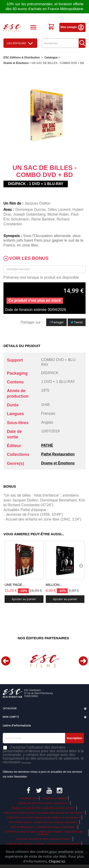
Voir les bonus (29, 258)
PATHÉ (47, 445)
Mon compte (72, 27)
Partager (56, 322)
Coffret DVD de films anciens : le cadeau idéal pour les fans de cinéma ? (44, 813)
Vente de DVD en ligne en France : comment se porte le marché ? (44, 844)
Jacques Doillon (38, 203)
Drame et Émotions (58, 463)
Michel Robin (58, 214)
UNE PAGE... (15, 585)
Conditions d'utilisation (55, 798)
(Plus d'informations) (26, 763)
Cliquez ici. (57, 861)
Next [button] (83, 661)
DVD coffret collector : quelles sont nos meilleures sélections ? (44, 822)
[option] (44, 661)
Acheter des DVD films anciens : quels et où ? (44, 803)
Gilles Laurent (59, 210)
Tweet (77, 322)
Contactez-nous (29, 798)
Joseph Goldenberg (29, 214)
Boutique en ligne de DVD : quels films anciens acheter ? (44, 808)
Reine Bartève (43, 219)
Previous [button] (6, 661)
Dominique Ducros (31, 210)
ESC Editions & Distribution (22, 58)
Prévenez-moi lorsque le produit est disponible (41, 277)
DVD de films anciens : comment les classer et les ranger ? (44, 827)
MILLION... (54, 585)
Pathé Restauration (58, 454)
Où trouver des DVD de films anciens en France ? (44, 839)
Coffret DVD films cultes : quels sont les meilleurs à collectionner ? (44, 818)
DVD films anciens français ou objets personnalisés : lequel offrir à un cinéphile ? (44, 833)
